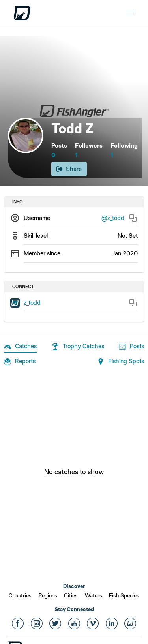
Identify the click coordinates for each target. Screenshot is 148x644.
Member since (42, 253)
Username (37, 218)
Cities (71, 595)
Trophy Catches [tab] (78, 347)
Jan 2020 (125, 253)
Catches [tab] (20, 347)
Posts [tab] (131, 347)
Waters (94, 595)
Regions (48, 595)
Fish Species (124, 595)
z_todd (32, 303)
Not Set (128, 236)
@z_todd (113, 218)
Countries (20, 595)
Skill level (36, 236)
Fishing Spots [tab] (121, 362)
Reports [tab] (20, 362)
